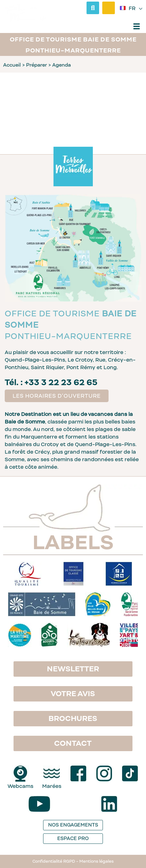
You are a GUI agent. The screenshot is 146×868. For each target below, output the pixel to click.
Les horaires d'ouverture (57, 396)
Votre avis (73, 694)
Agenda (62, 65)
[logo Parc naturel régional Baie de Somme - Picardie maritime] (129, 604)
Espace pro (73, 838)
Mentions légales (96, 861)
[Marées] (52, 773)
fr (133, 9)
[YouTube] (39, 804)
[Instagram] (104, 773)
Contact (73, 743)
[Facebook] (78, 773)
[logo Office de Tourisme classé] (73, 574)
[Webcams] (20, 773)
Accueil (12, 65)
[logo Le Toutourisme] (89, 635)
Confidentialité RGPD (54, 861)
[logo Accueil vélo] (49, 635)
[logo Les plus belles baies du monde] (98, 604)
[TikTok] (130, 773)
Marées (52, 786)
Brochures (73, 718)
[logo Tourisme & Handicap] (119, 574)
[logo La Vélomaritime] (20, 635)
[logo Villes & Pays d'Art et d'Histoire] (129, 635)
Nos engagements (73, 825)
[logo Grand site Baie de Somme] (42, 604)
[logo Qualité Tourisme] (28, 574)
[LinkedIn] (109, 804)
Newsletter (73, 669)
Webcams (20, 786)
